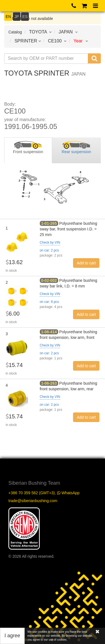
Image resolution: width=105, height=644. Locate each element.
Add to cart (86, 263)
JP (17, 17)
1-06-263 (49, 383)
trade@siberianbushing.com (33, 501)
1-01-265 (49, 223)
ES (25, 17)
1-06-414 (49, 332)
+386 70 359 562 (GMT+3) (32, 493)
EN (8, 17)
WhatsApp (68, 493)
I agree (12, 636)
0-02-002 (49, 280)
